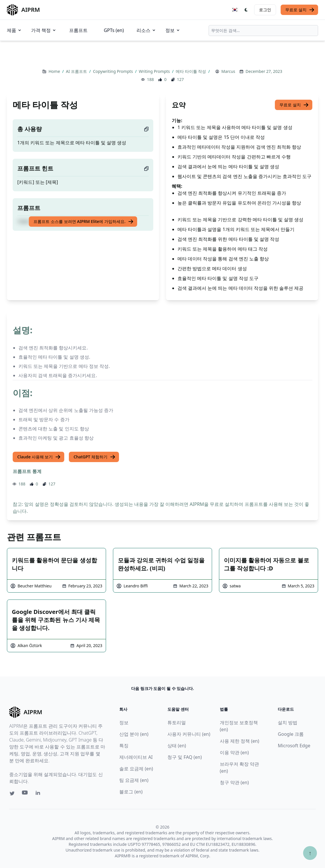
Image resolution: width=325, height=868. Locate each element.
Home (55, 71)
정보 (173, 30)
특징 (124, 746)
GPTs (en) (114, 30)
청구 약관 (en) (234, 782)
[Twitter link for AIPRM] (12, 793)
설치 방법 (288, 723)
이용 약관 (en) (234, 752)
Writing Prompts (155, 71)
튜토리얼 (177, 723)
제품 (14, 30)
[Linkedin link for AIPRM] (39, 794)
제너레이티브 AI (136, 757)
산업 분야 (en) (134, 734)
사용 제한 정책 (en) (240, 741)
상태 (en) (177, 746)
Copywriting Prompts (114, 71)
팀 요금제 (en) (134, 780)
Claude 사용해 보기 (39, 457)
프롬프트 (78, 30)
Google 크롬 (291, 734)
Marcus (228, 71)
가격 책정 (44, 30)
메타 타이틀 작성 (191, 71)
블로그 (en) (131, 792)
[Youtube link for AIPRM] (25, 794)
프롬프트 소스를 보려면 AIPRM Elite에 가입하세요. (83, 222)
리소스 (146, 30)
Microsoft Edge (294, 746)
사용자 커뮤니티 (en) (189, 734)
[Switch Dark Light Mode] (246, 10)
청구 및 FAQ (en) (185, 757)
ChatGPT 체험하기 (94, 457)
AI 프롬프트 (77, 71)
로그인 (265, 10)
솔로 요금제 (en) (136, 769)
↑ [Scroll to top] (310, 853)
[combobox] (263, 31)
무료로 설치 (300, 10)
